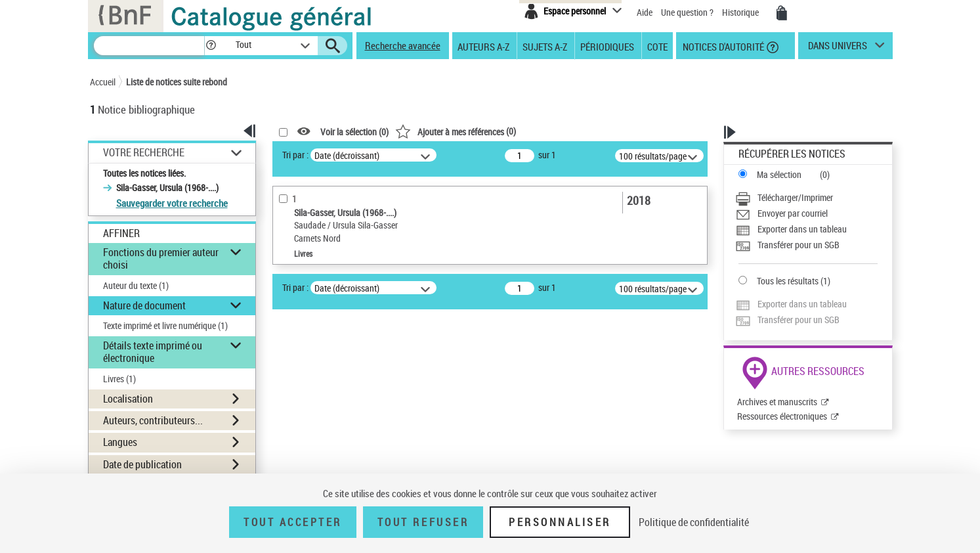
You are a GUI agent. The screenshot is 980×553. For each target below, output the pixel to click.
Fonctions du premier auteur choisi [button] (161, 258)
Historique (741, 12)
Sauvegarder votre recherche (172, 203)
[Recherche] (149, 46)
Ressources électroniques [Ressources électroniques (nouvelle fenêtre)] (782, 416)
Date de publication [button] (142, 464)
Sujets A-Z (545, 46)
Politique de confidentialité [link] (694, 522)
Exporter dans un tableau (802, 229)
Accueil (103, 82)
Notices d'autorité (722, 46)
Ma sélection (779, 174)
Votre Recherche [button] (144, 152)
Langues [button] (120, 442)
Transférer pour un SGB (799, 245)
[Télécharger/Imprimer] (806, 198)
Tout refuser (423, 522)
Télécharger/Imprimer (795, 197)
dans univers (838, 49)
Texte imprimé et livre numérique (165, 325)
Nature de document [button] (144, 305)
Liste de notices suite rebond (177, 82)
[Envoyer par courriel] (806, 213)
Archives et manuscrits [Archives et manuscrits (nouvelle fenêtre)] (777, 402)
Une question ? (687, 12)
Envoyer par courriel (793, 213)
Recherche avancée (403, 45)
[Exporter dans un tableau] (806, 229)
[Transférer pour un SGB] (806, 245)
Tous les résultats (788, 281)
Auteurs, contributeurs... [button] (153, 420)
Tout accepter (293, 522)
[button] (211, 46)
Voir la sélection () (354, 132)
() (456, 131)
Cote (657, 46)
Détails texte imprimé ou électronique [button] (153, 352)
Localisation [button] (128, 399)
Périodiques (607, 46)
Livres (119, 379)
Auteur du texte (136, 285)
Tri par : (295, 155)
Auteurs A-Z (483, 46)
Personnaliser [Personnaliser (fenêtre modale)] (560, 522)
